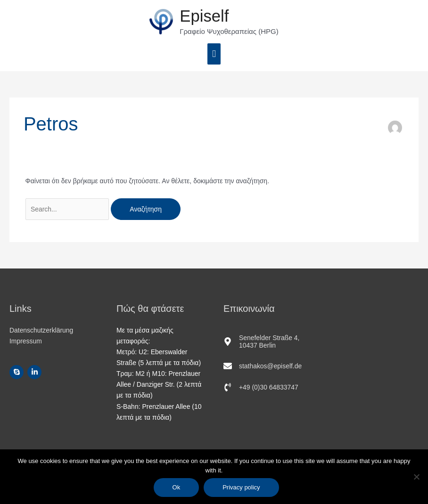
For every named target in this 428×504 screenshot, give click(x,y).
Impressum (26, 341)
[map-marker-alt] (267, 342)
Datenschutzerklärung (41, 330)
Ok (177, 487)
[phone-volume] (261, 388)
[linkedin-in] (36, 373)
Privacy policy (242, 487)
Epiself (204, 16)
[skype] (18, 373)
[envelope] (263, 366)
